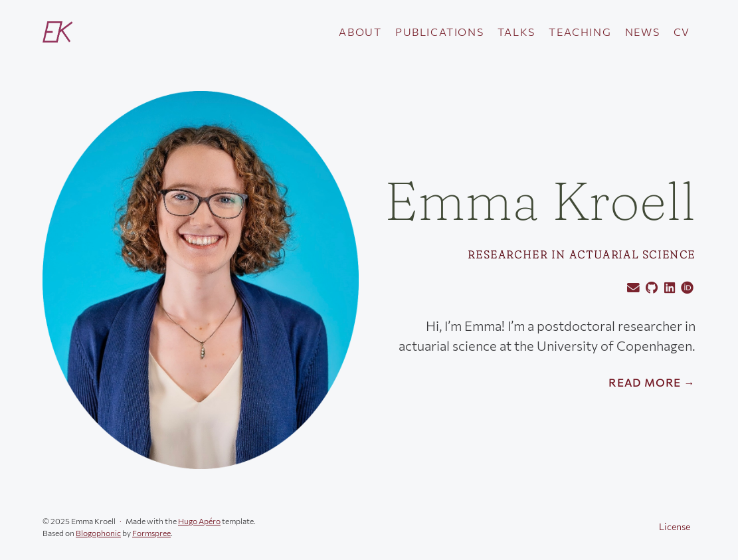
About (360, 32)
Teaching (580, 32)
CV (682, 32)
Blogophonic (98, 533)
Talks (516, 32)
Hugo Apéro (199, 521)
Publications (439, 32)
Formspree (151, 533)
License (675, 526)
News (642, 32)
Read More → (652, 383)
